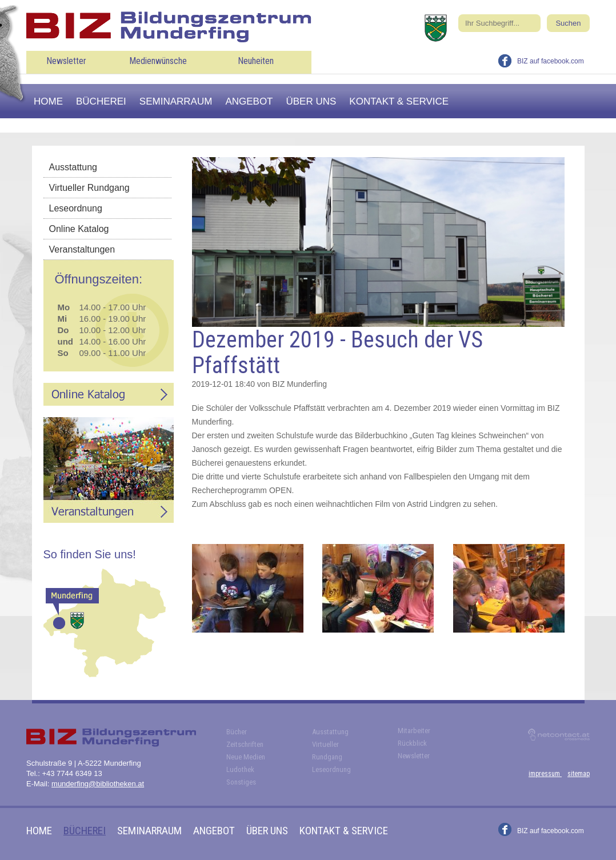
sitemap (579, 774)
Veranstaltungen (82, 249)
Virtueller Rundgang (89, 188)
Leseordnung (76, 208)
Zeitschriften (245, 744)
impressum (545, 774)
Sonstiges (241, 782)
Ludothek (240, 769)
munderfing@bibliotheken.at (98, 784)
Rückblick (412, 743)
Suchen (568, 23)
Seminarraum (176, 101)
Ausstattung (73, 167)
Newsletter (66, 61)
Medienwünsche (158, 61)
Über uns (311, 101)
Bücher (237, 732)
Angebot (249, 101)
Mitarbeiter (414, 731)
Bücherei (101, 101)
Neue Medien (246, 757)
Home (48, 101)
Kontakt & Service (399, 101)
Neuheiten (256, 61)
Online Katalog (79, 229)
